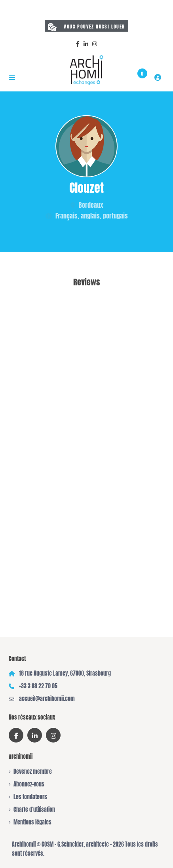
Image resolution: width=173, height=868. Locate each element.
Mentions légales (32, 822)
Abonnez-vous (29, 784)
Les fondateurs (30, 797)
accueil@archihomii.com (47, 699)
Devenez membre (33, 772)
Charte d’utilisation (34, 810)
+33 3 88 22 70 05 (38, 686)
